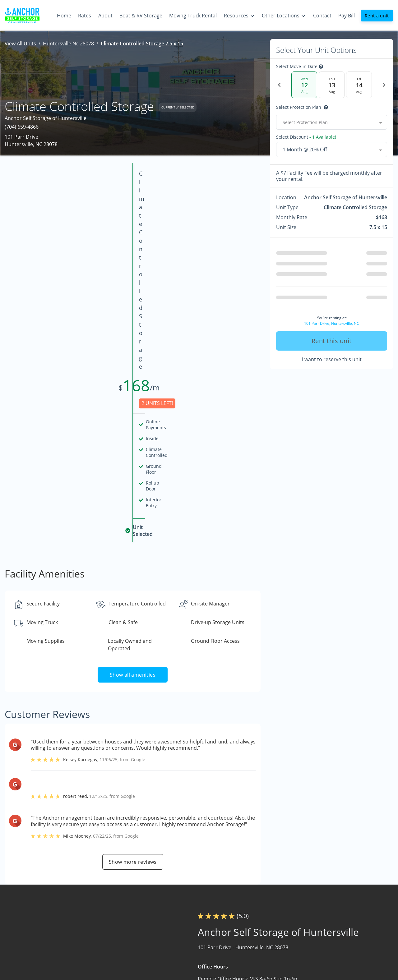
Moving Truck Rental (196, 958)
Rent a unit (377, 16)
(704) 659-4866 (22, 127)
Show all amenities (133, 452)
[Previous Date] (279, 85)
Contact (181, 970)
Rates (178, 922)
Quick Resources (266, 946)
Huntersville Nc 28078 (68, 44)
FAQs (252, 909)
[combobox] (332, 122)
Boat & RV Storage (193, 946)
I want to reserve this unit (332, 359)
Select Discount (306, 137)
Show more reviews (133, 639)
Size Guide (258, 934)
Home (179, 909)
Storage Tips (261, 922)
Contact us (292, 835)
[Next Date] (384, 85)
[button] (18, 954)
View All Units (20, 44)
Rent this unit (332, 341)
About (179, 934)
